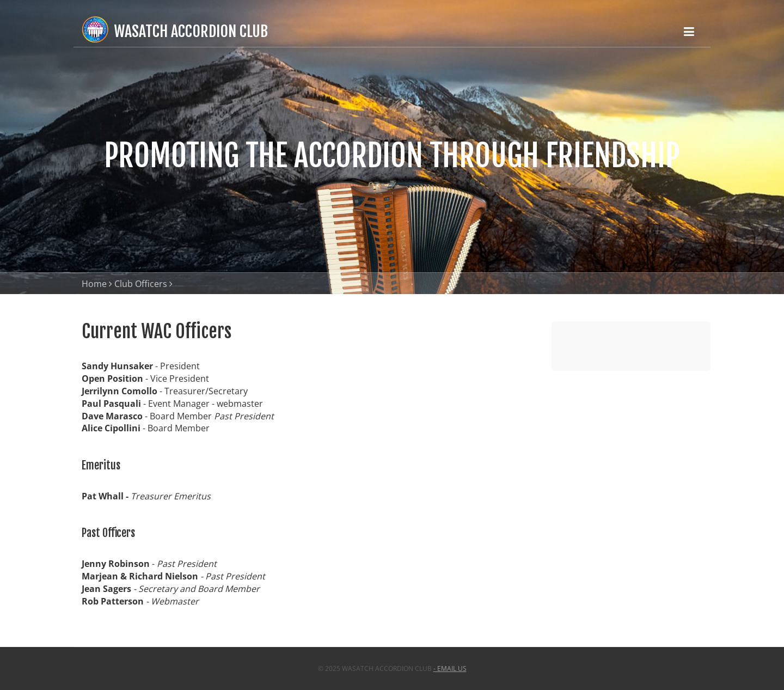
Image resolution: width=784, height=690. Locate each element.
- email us (450, 668)
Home (94, 284)
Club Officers (141, 284)
